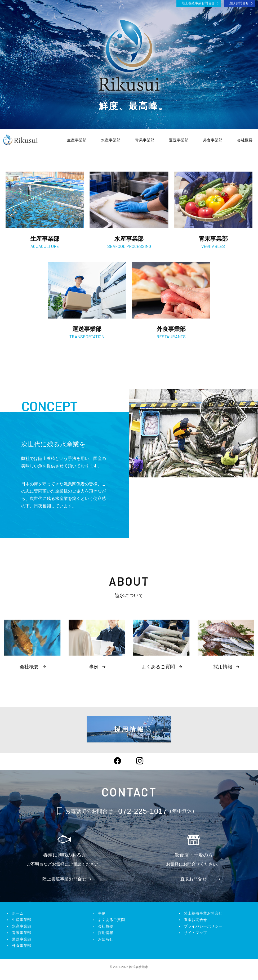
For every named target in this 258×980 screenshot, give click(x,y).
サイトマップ (195, 938)
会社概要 (106, 931)
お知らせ (106, 944)
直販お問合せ (239, 3)
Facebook (118, 767)
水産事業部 (22, 931)
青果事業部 (22, 938)
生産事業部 (22, 925)
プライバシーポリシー (203, 931)
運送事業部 (22, 944)
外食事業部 (22, 951)
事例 (102, 918)
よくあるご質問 (112, 925)
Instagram (140, 767)
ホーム (18, 918)
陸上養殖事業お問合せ (198, 3)
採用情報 (106, 938)
